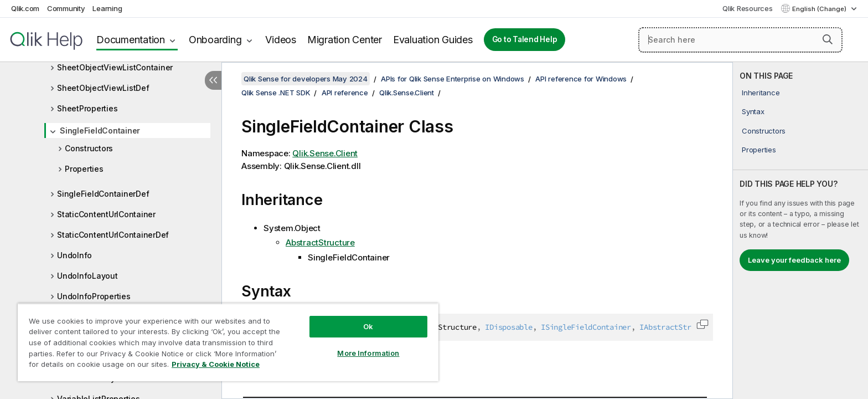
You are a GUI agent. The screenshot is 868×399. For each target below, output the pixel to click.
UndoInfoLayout (87, 276)
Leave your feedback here (794, 260)
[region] (228, 342)
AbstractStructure (320, 242)
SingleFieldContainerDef (103, 194)
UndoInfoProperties (94, 296)
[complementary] (800, 231)
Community (66, 8)
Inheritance (761, 93)
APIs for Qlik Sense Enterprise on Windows (453, 79)
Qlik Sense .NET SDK (276, 93)
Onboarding (215, 40)
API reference (345, 93)
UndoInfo (74, 255)
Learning (107, 8)
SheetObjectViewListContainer (115, 67)
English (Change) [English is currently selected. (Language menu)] (820, 9)
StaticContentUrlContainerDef (113, 235)
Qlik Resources (748, 8)
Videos (281, 40)
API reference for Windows (581, 79)
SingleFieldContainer (100, 131)
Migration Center (345, 40)
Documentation (131, 40)
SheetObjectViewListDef (103, 88)
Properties (84, 169)
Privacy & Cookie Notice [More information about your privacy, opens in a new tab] (216, 364)
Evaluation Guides (433, 40)
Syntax (753, 111)
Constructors (89, 148)
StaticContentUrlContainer (106, 214)
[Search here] (740, 40)
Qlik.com (25, 8)
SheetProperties (87, 108)
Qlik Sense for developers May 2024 (306, 79)
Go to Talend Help (525, 39)
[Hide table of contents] (213, 80)
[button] (828, 39)
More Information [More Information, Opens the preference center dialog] (368, 353)
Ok (368, 326)
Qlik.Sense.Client (407, 93)
